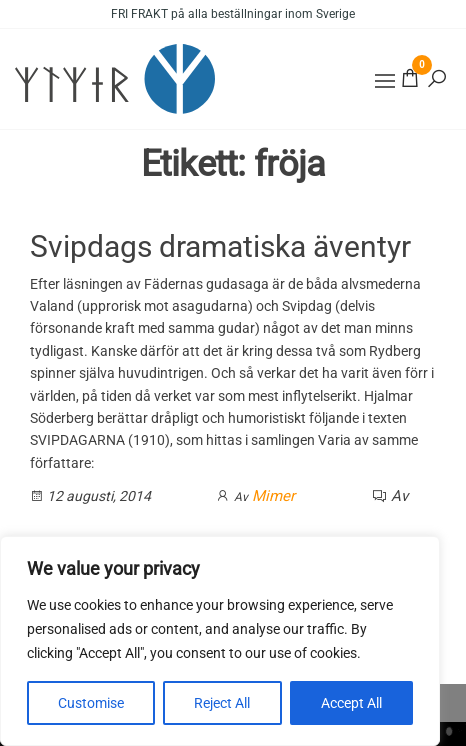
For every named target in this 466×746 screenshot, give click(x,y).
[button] (385, 81)
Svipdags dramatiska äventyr (220, 246)
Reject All (222, 703)
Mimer (273, 496)
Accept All (351, 703)
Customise (91, 703)
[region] (220, 641)
